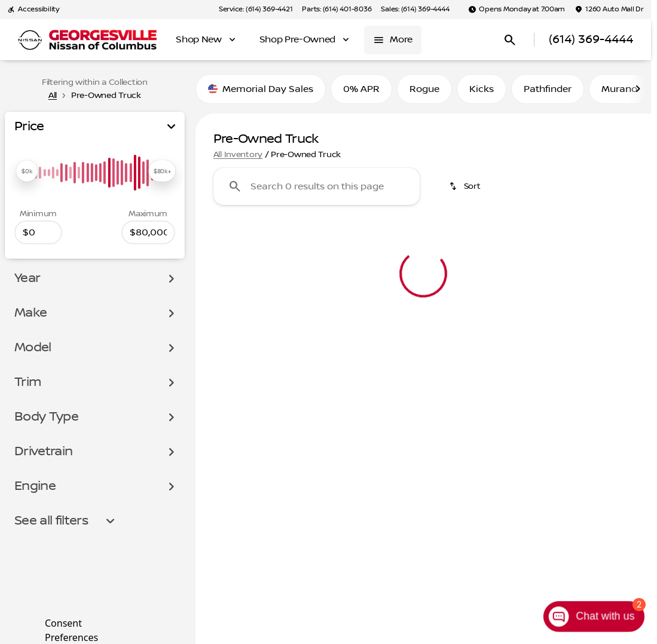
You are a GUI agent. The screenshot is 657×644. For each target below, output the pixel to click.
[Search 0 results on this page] (317, 186)
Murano (619, 89)
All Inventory (238, 155)
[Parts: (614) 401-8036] (337, 10)
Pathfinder (548, 89)
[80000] (148, 232)
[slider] (27, 171)
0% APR (361, 89)
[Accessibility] (33, 10)
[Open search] (510, 40)
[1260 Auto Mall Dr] (609, 10)
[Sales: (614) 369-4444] (415, 10)
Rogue (424, 89)
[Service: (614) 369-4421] (256, 10)
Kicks (482, 89)
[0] (38, 232)
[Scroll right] (638, 89)
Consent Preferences (71, 629)
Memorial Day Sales (261, 89)
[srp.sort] (466, 186)
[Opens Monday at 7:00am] (517, 10)
